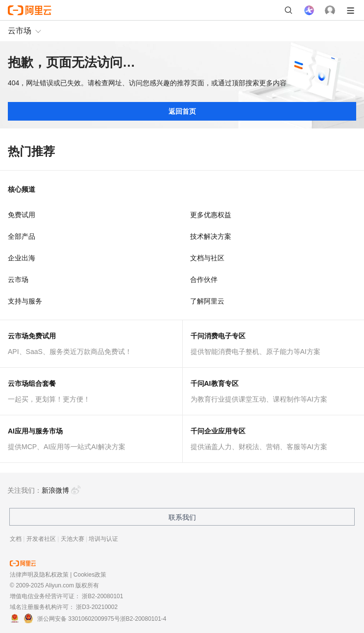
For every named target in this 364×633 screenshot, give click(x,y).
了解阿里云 (207, 301)
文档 (16, 539)
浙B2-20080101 (102, 596)
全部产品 (22, 236)
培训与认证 (103, 539)
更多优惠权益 (211, 215)
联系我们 (182, 517)
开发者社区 (41, 539)
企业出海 (22, 258)
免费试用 (22, 215)
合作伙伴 (204, 279)
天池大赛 (73, 539)
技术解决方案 (211, 236)
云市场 (20, 31)
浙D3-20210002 (97, 607)
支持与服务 (25, 301)
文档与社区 (207, 258)
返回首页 (182, 111)
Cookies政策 (90, 575)
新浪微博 (61, 490)
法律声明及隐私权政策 (39, 575)
